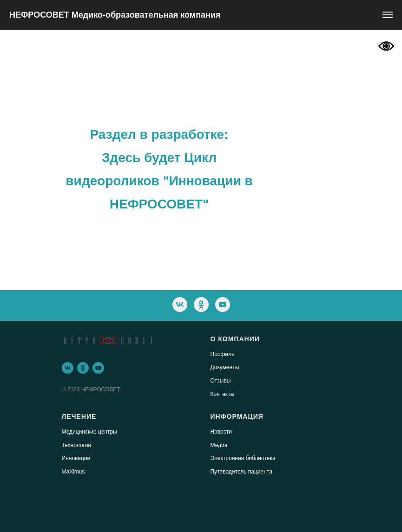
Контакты (223, 394)
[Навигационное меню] (388, 15)
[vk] (180, 305)
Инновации (76, 458)
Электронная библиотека (243, 458)
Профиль (223, 354)
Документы (225, 367)
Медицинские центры (89, 432)
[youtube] (223, 305)
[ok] (201, 305)
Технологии (77, 445)
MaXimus (73, 472)
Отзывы (221, 381)
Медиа (219, 445)
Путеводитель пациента (241, 472)
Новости (221, 432)
